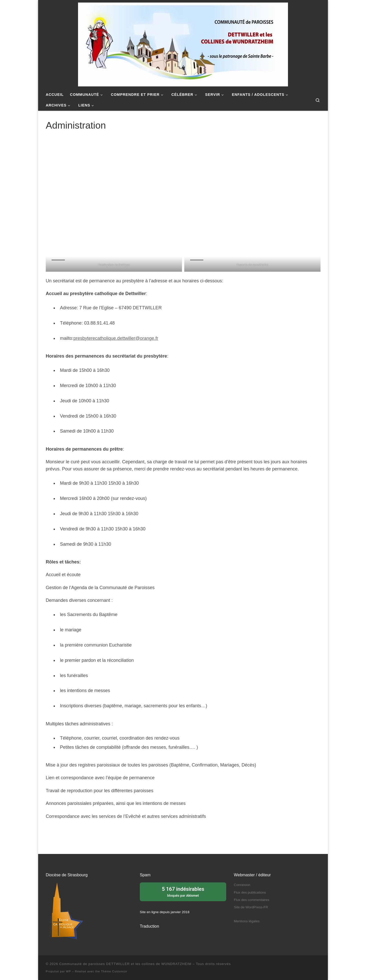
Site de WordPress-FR (251, 907)
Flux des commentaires (252, 900)
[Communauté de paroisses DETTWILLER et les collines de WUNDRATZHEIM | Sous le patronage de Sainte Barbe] (183, 44)
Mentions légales (247, 921)
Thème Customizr (114, 971)
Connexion (242, 885)
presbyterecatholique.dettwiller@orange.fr (116, 338)
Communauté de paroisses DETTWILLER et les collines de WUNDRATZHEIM (125, 964)
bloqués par (183, 891)
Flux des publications (250, 892)
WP (69, 971)
